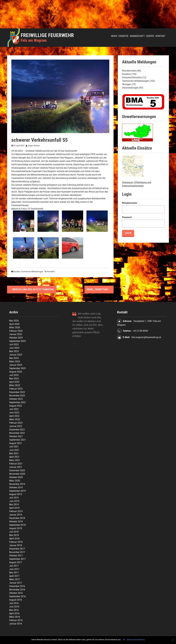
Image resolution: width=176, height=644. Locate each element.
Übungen (127, 84)
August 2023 (16, 372)
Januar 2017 (16, 583)
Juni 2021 (14, 450)
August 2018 (16, 528)
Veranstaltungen (130, 88)
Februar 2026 (16, 331)
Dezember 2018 (17, 518)
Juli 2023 (14, 375)
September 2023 (17, 368)
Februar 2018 (16, 542)
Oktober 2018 (16, 522)
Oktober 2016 (16, 593)
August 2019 (16, 494)
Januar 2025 (16, 355)
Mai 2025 (14, 351)
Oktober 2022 (16, 399)
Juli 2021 (14, 447)
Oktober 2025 (16, 338)
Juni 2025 (14, 348)
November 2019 (17, 484)
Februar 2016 (16, 620)
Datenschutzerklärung (136, 640)
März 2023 (15, 385)
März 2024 (15, 362)
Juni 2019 (14, 501)
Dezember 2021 (17, 430)
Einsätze (123, 36)
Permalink (51, 272)
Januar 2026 (16, 334)
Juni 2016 (14, 607)
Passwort (127, 217)
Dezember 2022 (17, 392)
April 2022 (14, 416)
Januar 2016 (16, 624)
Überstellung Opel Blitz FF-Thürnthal (32, 289)
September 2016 (17, 596)
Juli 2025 (14, 344)
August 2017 (16, 562)
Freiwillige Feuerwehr (47, 35)
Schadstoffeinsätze (132, 78)
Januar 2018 (16, 545)
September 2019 (17, 491)
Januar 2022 (16, 426)
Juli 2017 (14, 566)
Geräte (150, 36)
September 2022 (17, 402)
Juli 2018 (14, 532)
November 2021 (17, 433)
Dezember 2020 (17, 470)
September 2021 (17, 440)
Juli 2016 (14, 603)
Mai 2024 (14, 358)
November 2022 (17, 396)
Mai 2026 (14, 321)
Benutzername (130, 203)
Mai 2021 (14, 453)
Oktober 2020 (16, 477)
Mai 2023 (14, 379)
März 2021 (15, 460)
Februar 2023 (16, 389)
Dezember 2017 (17, 549)
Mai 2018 (14, 535)
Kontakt (160, 36)
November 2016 (17, 590)
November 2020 (17, 474)
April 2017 (14, 576)
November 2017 (17, 552)
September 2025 (17, 341)
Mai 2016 (14, 610)
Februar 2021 (16, 464)
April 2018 (14, 539)
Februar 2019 (16, 511)
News (114, 36)
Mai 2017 (14, 573)
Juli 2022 (14, 409)
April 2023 (14, 382)
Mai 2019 (14, 504)
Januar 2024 (16, 365)
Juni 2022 (14, 413)
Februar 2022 (16, 423)
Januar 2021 (16, 467)
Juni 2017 (14, 569)
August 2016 (16, 600)
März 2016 (15, 617)
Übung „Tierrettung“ (99, 289)
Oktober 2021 (16, 436)
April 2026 (14, 324)
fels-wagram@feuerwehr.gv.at (146, 337)
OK (124, 640)
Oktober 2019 (16, 487)
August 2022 (16, 406)
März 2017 (15, 579)
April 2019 (14, 508)
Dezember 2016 (17, 586)
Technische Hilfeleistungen (32, 272)
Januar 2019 (16, 515)
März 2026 (15, 327)
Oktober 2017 (16, 556)
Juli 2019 (14, 498)
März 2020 (15, 481)
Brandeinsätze (129, 71)
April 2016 (14, 613)
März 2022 (15, 419)
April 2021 (14, 457)
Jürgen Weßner (34, 146)
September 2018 (17, 525)
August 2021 (16, 443)
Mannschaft (137, 36)
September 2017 (17, 559)
